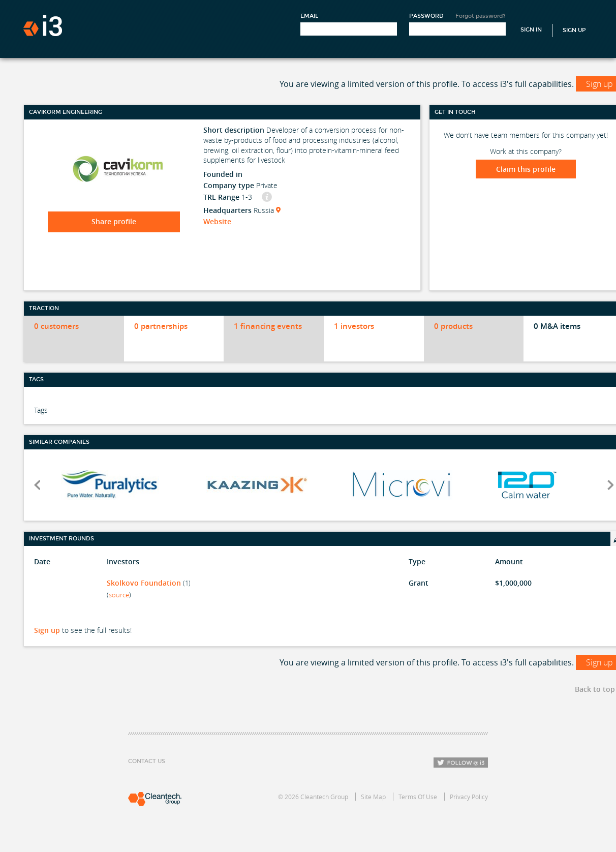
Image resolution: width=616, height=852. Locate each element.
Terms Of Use (418, 797)
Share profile (114, 221)
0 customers (56, 326)
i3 (43, 26)
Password (426, 16)
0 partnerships (161, 326)
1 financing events (268, 326)
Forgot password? (481, 16)
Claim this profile (526, 169)
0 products (453, 326)
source (119, 595)
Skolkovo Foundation (144, 583)
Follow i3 (461, 763)
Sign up (47, 630)
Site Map (373, 797)
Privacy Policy (469, 797)
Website (217, 221)
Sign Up (574, 30)
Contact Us (147, 761)
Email (309, 16)
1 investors (354, 326)
